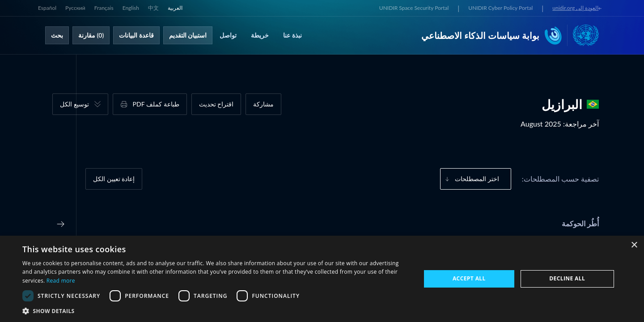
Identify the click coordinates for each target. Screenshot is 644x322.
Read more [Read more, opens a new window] (61, 281)
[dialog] (322, 279)
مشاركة (263, 104)
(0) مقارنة (91, 35)
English (131, 8)
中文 (153, 8)
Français (104, 8)
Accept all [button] (469, 278)
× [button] (634, 245)
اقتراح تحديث (216, 104)
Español (47, 8)
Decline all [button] (567, 278)
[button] (216, 311)
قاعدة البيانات (136, 35)
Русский (75, 8)
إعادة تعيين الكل (114, 179)
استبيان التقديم (188, 35)
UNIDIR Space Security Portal (414, 8)
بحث (57, 35)
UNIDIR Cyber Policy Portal (500, 8)
